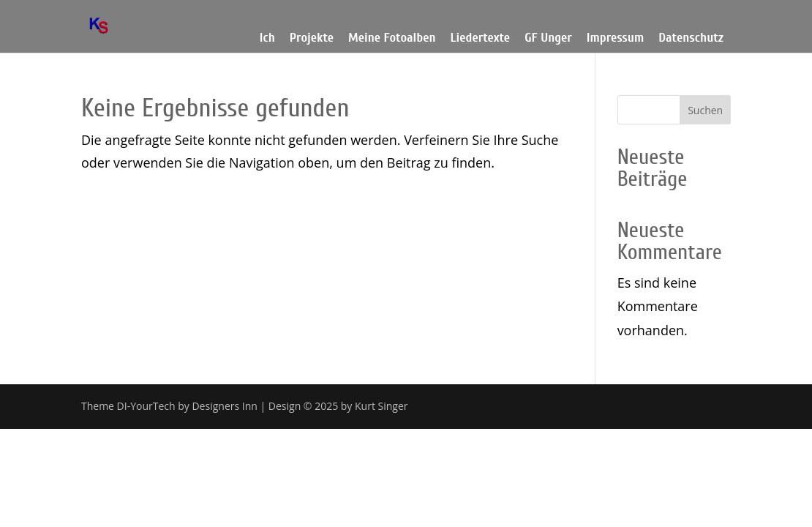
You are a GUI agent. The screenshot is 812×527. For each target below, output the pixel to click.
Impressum (615, 38)
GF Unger (548, 38)
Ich (267, 38)
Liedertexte (481, 38)
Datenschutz (691, 38)
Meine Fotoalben (392, 38)
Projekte (312, 38)
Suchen (705, 110)
